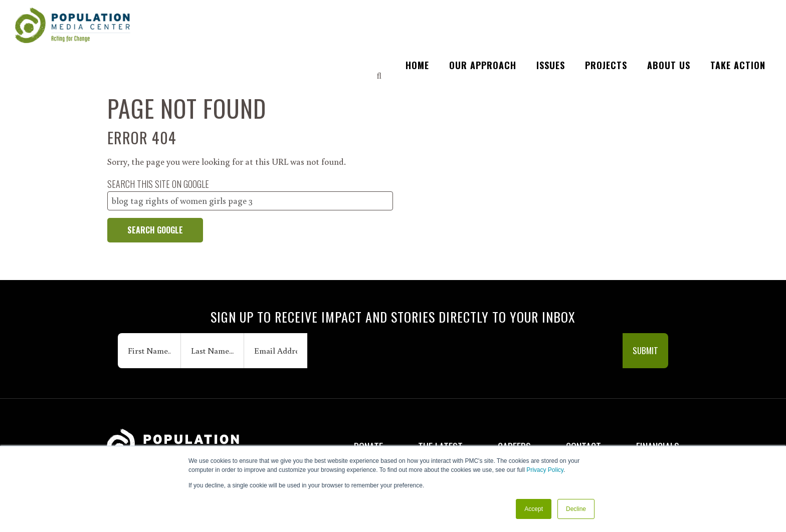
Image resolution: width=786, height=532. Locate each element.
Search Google (155, 230)
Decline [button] (576, 509)
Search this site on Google (158, 184)
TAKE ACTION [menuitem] (738, 15)
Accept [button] (534, 509)
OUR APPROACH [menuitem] (483, 15)
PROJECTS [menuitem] (606, 15)
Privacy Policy (545, 470)
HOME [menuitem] (417, 15)
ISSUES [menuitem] (551, 15)
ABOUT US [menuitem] (669, 15)
